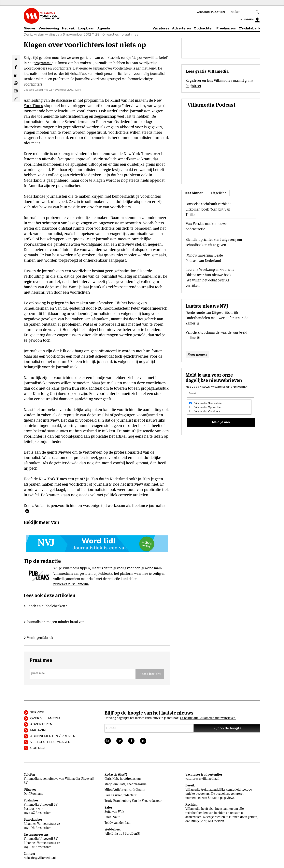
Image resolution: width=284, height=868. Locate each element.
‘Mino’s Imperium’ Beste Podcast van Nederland (204, 258)
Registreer (193, 86)
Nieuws (30, 28)
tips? (123, 774)
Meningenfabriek (40, 638)
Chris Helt (111, 779)
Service (37, 712)
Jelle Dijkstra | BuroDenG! (122, 834)
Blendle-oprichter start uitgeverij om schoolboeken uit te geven (214, 242)
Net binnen (194, 193)
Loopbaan (86, 28)
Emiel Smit (112, 817)
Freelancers (226, 28)
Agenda (104, 28)
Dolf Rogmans (33, 794)
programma (43, 63)
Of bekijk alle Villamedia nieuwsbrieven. (208, 718)
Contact (38, 748)
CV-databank (249, 28)
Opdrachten (204, 28)
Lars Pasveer (113, 795)
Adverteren (181, 28)
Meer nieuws (197, 354)
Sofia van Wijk (114, 812)
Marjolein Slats (115, 784)
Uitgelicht (218, 193)
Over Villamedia (45, 718)
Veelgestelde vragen (50, 742)
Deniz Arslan (34, 34)
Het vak (68, 28)
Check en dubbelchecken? (47, 606)
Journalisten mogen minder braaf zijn (56, 622)
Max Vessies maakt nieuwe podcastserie (206, 226)
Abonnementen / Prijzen (53, 736)
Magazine (39, 730)
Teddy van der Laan (118, 823)
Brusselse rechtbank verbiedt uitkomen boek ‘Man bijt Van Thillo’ (208, 209)
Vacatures (161, 28)
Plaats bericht (150, 674)
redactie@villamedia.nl (40, 858)
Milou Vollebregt (116, 790)
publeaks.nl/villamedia (71, 584)
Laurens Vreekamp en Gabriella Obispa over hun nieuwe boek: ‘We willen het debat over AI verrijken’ (210, 277)
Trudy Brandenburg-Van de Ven (126, 801)
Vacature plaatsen (211, 12)
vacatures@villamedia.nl (202, 779)
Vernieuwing (49, 28)
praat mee (130, 34)
